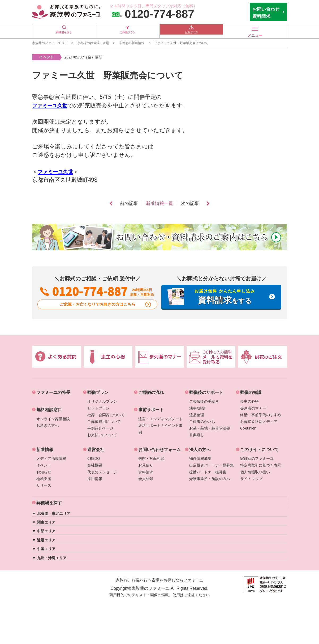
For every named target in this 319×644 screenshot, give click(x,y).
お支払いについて (102, 435)
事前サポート (151, 410)
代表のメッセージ (102, 472)
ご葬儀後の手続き (204, 401)
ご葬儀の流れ (151, 392)
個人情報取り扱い (255, 472)
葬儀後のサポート (206, 392)
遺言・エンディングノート (161, 419)
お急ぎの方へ (48, 425)
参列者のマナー (253, 408)
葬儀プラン (98, 392)
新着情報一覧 (159, 203)
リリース (44, 485)
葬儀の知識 (251, 392)
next (212, 203)
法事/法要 (197, 408)
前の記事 (127, 203)
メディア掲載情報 (51, 458)
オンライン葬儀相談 (53, 419)
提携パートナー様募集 (208, 472)
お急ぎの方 (191, 31)
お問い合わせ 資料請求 (266, 12)
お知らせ (44, 472)
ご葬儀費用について (104, 421)
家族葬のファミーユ (257, 458)
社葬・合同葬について (106, 415)
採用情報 (95, 479)
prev (107, 203)
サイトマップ (251, 479)
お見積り (146, 465)
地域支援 (44, 479)
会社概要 (95, 465)
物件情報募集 (200, 458)
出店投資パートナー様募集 (212, 465)
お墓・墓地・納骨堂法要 (210, 428)
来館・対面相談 (151, 458)
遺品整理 (197, 415)
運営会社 (96, 449)
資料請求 (146, 472)
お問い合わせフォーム (159, 449)
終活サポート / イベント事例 (160, 429)
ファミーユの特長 (53, 392)
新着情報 (45, 449)
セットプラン (98, 408)
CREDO (94, 458)
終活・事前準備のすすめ (261, 415)
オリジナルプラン (102, 401)
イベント (44, 465)
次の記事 (192, 203)
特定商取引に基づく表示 (261, 465)
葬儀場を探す (64, 31)
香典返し (197, 435)
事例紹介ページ (100, 428)
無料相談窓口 (49, 410)
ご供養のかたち (202, 421)
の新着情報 (132, 43)
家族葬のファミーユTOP (50, 43)
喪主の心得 (249, 401)
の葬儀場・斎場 (93, 43)
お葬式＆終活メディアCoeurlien (259, 425)
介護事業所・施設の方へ (210, 479)
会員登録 (146, 479)
